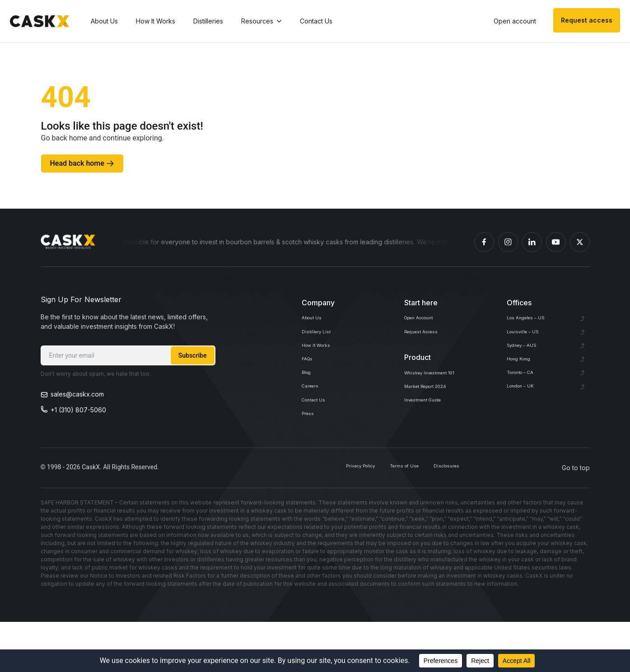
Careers (314, 421)
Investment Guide (430, 428)
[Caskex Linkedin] (532, 242)
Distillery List (320, 341)
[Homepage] (68, 242)
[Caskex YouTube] (556, 242)
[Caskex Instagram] (508, 242)
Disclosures (439, 518)
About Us (108, 22)
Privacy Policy (317, 518)
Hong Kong (523, 381)
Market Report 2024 (434, 408)
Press (310, 460)
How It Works (159, 22)
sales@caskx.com (77, 394)
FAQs (309, 381)
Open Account (426, 321)
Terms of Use (380, 518)
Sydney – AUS (528, 361)
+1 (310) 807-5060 (78, 410)
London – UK (526, 421)
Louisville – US (528, 341)
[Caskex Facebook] (484, 242)
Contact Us (320, 22)
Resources (265, 22)
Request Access (428, 341)
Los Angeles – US (533, 321)
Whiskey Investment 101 (439, 389)
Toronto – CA (526, 401)
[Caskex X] (580, 242)
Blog (308, 401)
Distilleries (212, 22)
